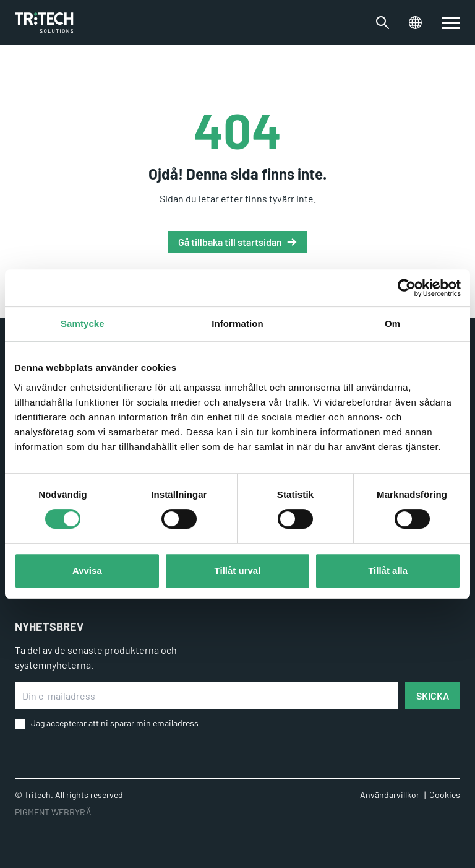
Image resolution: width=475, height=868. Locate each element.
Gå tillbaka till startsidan (230, 242)
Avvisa (87, 571)
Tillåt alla (388, 571)
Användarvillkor (390, 795)
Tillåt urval (238, 571)
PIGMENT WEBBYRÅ (53, 812)
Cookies (445, 795)
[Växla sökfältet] (383, 23)
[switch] (451, 23)
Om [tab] (392, 323)
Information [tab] (237, 323)
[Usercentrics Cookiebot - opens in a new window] (407, 288)
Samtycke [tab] (83, 323)
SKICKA (433, 696)
